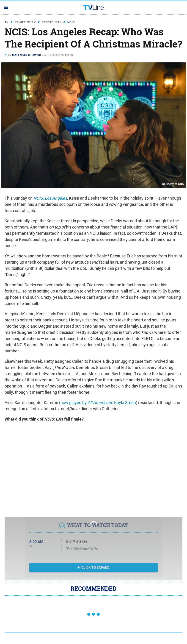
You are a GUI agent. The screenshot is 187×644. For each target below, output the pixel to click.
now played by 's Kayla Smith (98, 403)
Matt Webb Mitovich (27, 55)
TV (7, 22)
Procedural (52, 22)
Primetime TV (25, 22)
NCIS (71, 22)
